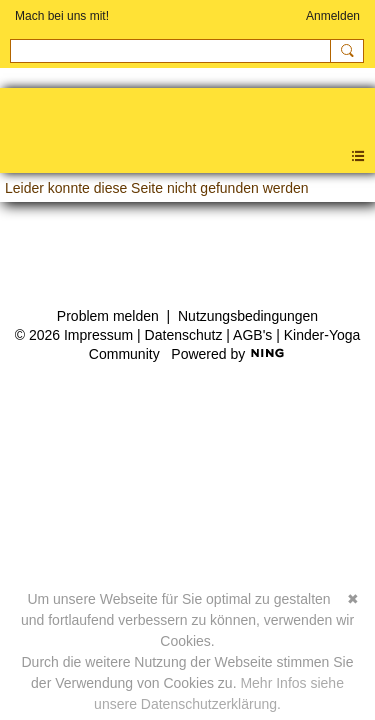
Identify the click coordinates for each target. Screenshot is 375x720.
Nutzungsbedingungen (248, 316)
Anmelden (333, 16)
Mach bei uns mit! (62, 16)
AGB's (252, 335)
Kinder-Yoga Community (10, 120)
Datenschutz (184, 335)
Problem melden (108, 316)
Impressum (98, 335)
